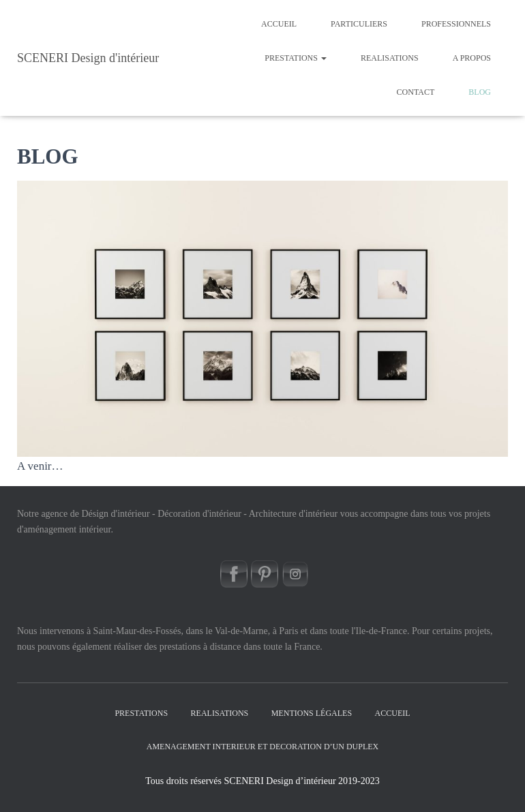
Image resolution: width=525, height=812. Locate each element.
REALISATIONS (390, 58)
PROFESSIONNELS (456, 24)
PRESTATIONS (296, 58)
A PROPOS (472, 58)
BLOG (480, 92)
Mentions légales (312, 713)
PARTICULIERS (359, 24)
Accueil (279, 24)
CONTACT (416, 92)
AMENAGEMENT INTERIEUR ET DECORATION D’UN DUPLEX (263, 747)
